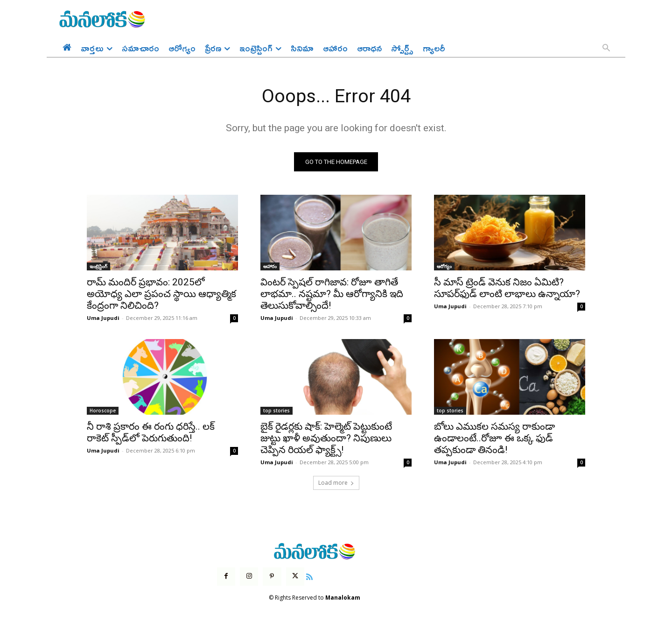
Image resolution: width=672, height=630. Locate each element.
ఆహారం (270, 267)
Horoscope (103, 411)
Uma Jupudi (103, 318)
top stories (276, 411)
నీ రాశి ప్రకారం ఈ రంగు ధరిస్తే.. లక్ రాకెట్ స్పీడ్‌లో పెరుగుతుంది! (151, 433)
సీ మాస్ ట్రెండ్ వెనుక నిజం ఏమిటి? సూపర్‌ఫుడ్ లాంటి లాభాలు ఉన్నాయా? (507, 288)
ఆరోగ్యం (444, 267)
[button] (606, 49)
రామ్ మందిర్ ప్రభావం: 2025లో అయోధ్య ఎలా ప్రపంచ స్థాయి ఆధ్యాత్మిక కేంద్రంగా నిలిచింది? (161, 294)
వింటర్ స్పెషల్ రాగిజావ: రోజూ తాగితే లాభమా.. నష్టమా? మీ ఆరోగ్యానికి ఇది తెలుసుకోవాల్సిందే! (332, 294)
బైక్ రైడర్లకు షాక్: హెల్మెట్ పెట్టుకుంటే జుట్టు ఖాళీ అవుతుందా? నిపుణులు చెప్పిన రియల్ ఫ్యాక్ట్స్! (326, 439)
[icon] (309, 576)
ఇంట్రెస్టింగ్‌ (98, 267)
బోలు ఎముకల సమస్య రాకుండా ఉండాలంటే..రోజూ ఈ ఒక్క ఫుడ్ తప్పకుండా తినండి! (494, 439)
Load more (336, 483)
